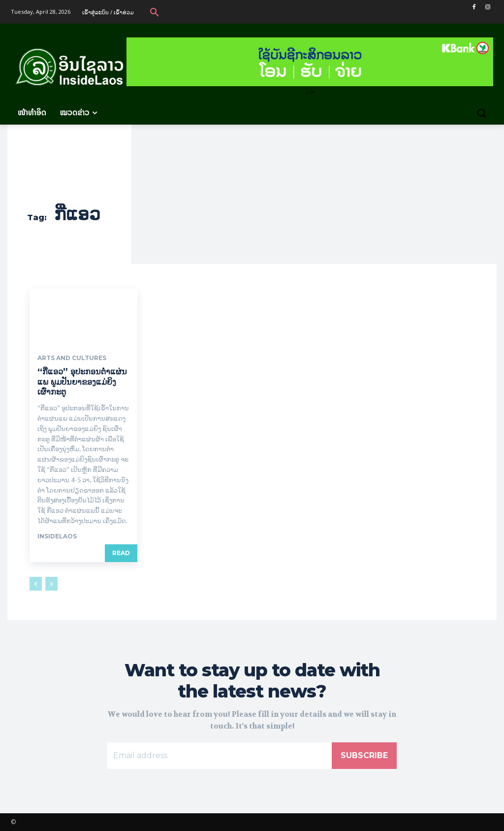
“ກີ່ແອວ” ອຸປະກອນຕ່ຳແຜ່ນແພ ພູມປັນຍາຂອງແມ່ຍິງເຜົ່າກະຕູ (82, 382)
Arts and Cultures (72, 358)
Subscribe (364, 755)
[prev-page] (36, 584)
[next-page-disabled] (51, 584)
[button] (155, 12)
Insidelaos (57, 536)
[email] (220, 756)
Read (121, 553)
